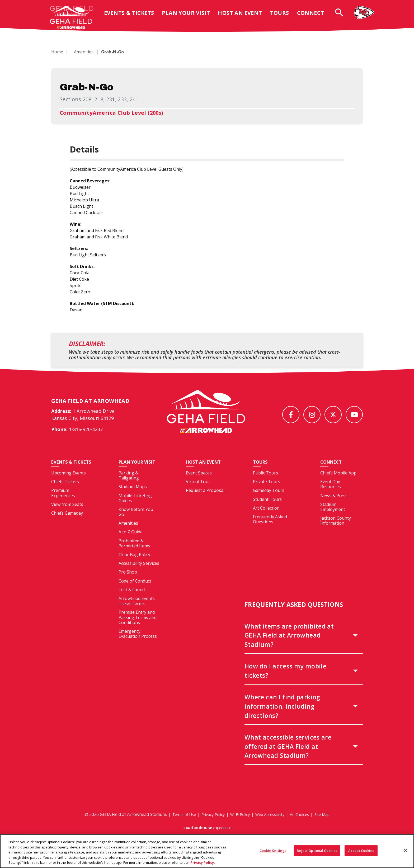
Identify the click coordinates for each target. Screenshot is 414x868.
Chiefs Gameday (67, 528)
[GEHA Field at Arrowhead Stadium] (206, 416)
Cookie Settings (273, 852)
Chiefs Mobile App (338, 483)
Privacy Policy (209, 824)
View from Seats (67, 520)
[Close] (406, 852)
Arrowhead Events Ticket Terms (137, 611)
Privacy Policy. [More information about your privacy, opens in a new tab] (203, 865)
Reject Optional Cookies (317, 852)
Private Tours (267, 491)
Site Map (330, 824)
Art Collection (266, 518)
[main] (207, 199)
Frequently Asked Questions (270, 529)
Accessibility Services (139, 573)
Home (57, 52)
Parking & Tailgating (129, 485)
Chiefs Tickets (65, 497)
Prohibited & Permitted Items (134, 553)
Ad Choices (305, 824)
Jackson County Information (336, 530)
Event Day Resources (331, 494)
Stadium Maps (133, 496)
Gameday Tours (269, 500)
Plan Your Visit (190, 17)
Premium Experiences (63, 508)
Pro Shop (128, 582)
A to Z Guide (131, 542)
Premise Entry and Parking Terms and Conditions (138, 627)
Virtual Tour (198, 491)
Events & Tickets (133, 17)
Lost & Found (132, 599)
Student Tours (267, 509)
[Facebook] (291, 415)
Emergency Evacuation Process (138, 643)
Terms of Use (177, 824)
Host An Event (244, 17)
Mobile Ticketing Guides (135, 508)
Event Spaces (199, 483)
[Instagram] (312, 415)
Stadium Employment (333, 516)
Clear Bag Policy (134, 564)
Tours (284, 17)
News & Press (334, 505)
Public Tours (265, 483)
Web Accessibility (272, 824)
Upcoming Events (69, 488)
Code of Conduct (135, 590)
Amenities (81, 52)
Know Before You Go (136, 521)
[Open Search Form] (343, 16)
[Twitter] (333, 415)
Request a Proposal (205, 500)
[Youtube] (354, 415)
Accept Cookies (361, 852)
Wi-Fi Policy (239, 824)
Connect (315, 17)
